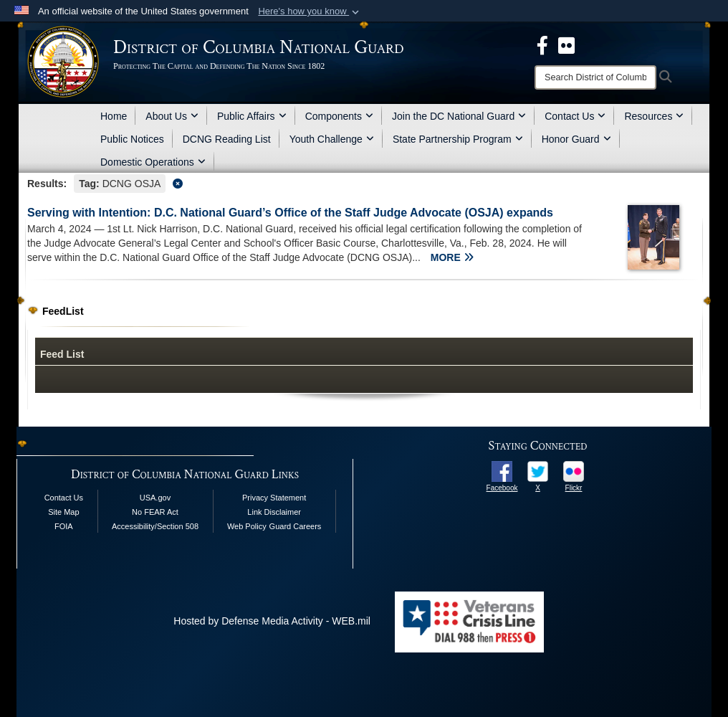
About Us (172, 116)
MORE (452, 257)
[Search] (595, 77)
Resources (654, 116)
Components (339, 116)
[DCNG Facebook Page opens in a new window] (542, 44)
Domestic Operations (153, 162)
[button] (310, 11)
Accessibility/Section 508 (155, 526)
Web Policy (247, 526)
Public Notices (132, 139)
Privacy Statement (274, 498)
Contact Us (575, 116)
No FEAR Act (155, 512)
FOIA (64, 526)
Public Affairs (252, 116)
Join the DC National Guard (459, 116)
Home (114, 116)
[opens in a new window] (502, 470)
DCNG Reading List (227, 139)
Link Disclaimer (274, 512)
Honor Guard (576, 139)
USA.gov (155, 498)
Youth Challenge (332, 139)
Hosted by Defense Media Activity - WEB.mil (272, 621)
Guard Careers (296, 526)
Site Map (63, 512)
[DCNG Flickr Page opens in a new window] (566, 44)
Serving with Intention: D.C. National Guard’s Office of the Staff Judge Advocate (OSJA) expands (290, 213)
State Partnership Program (458, 139)
